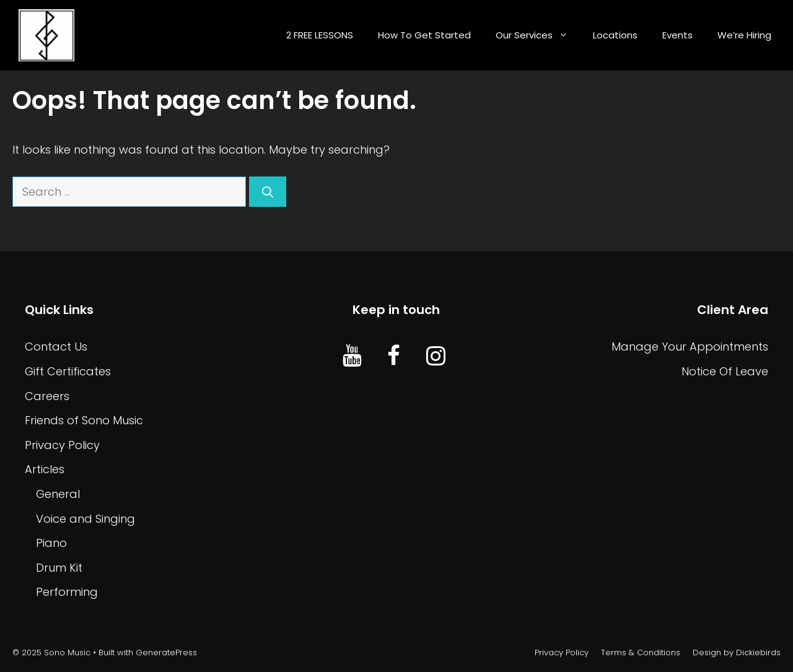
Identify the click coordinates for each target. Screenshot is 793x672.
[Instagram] (436, 357)
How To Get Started (424, 35)
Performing (67, 592)
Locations (615, 35)
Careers (47, 396)
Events (677, 35)
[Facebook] (394, 357)
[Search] (268, 192)
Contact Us (56, 347)
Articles (45, 469)
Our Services (538, 35)
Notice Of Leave (725, 371)
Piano (51, 543)
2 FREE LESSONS (320, 35)
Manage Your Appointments (690, 347)
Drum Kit (59, 568)
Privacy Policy (62, 445)
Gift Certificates (68, 371)
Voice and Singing (85, 519)
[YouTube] (352, 357)
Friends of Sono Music (84, 420)
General (58, 494)
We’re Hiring (744, 35)
